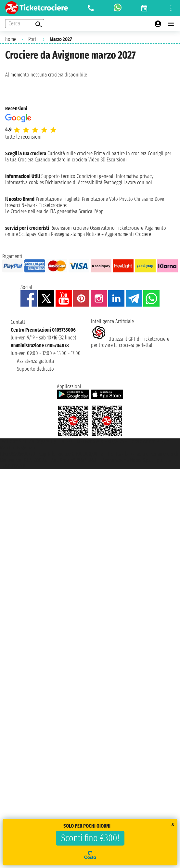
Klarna (44, 234)
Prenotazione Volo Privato (107, 199)
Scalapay (28, 234)
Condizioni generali (96, 176)
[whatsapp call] (118, 8)
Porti (33, 39)
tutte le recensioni (23, 137)
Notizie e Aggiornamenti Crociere (119, 234)
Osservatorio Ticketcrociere (117, 228)
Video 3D (97, 160)
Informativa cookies (25, 182)
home (11, 39)
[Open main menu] (171, 24)
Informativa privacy (135, 176)
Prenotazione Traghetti (58, 199)
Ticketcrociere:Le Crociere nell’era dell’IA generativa (41, 208)
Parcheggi (113, 182)
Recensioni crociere (70, 228)
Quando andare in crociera (61, 160)
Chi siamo (144, 199)
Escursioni (117, 160)
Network (30, 205)
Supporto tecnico (58, 176)
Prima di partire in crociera (120, 153)
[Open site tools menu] (171, 8)
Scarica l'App (91, 211)
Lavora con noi (138, 182)
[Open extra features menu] (25, 24)
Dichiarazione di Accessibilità (74, 182)
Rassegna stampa (68, 234)
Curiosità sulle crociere (70, 153)
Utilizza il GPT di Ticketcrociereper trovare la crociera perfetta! (130, 342)
